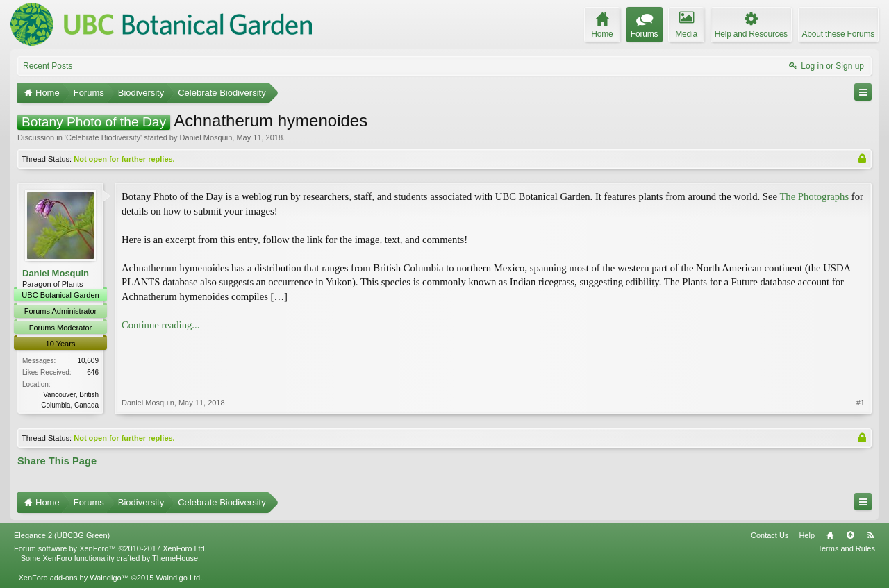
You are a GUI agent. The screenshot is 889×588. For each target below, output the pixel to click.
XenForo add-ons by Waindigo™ (73, 578)
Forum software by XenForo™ (110, 548)
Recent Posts (48, 66)
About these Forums (838, 34)
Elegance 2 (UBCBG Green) (62, 535)
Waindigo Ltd (178, 578)
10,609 (88, 361)
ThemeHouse (175, 558)
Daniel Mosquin (206, 137)
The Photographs (814, 196)
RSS (870, 535)
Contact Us (770, 535)
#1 (861, 403)
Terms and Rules (846, 548)
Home (830, 535)
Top (850, 535)
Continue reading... (160, 325)
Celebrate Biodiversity (103, 137)
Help (807, 535)
